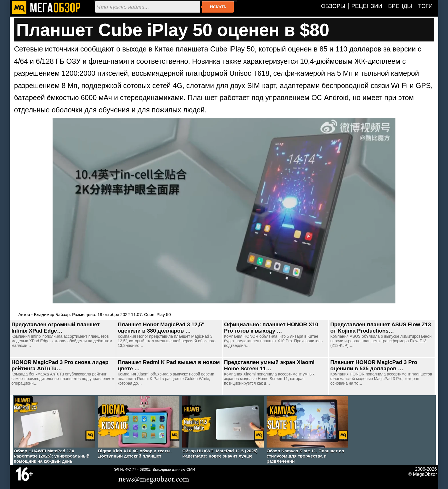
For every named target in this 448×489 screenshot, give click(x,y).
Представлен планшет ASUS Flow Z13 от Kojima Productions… (381, 328)
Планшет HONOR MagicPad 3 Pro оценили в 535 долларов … (374, 365)
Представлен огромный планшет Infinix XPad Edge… (56, 328)
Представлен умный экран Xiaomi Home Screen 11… (269, 365)
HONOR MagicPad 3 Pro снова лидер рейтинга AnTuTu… (60, 365)
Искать (218, 7)
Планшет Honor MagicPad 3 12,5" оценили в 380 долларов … (161, 328)
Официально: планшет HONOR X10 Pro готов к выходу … (271, 328)
